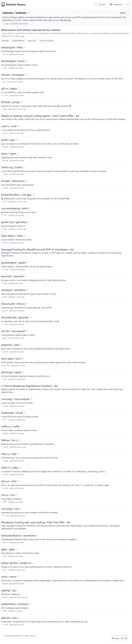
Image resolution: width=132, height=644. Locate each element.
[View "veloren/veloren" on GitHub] (29, 13)
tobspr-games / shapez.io (16, 563)
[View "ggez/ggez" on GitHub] (17, 549)
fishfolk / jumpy (10, 102)
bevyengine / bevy (12, 47)
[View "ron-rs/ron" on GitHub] (16, 495)
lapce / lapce (9, 154)
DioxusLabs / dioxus (13, 304)
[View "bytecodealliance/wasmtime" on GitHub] (37, 536)
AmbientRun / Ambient (15, 604)
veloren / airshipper (13, 75)
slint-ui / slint (9, 481)
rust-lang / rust (10, 509)
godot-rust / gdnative (14, 222)
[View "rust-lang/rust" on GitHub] (21, 509)
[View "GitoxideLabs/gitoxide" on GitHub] (30, 317)
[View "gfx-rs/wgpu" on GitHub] (19, 88)
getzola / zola (9, 618)
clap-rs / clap (9, 454)
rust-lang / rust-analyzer (15, 399)
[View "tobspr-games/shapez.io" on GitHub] (33, 563)
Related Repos (16, 4)
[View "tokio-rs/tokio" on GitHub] (20, 468)
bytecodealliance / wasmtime (18, 536)
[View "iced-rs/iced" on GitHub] (18, 126)
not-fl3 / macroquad (13, 331)
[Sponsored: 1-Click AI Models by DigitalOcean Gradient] (66, 389)
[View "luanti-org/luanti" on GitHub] (24, 167)
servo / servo (9, 577)
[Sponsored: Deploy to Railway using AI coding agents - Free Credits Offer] (66, 117)
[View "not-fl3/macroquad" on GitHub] (27, 331)
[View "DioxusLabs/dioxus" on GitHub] (27, 304)
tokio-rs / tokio (10, 468)
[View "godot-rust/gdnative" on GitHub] (28, 222)
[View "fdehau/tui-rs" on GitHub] (20, 440)
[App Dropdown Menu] (128, 5)
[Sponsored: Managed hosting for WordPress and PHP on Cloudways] (66, 252)
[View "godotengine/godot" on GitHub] (28, 263)
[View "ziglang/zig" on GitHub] (17, 590)
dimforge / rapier (11, 372)
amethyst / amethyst (13, 290)
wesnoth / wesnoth (13, 276)
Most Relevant (18, 41)
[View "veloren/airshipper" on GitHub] (26, 75)
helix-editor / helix (12, 236)
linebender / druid (12, 413)
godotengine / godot (13, 263)
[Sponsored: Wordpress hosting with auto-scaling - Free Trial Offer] (66, 525)
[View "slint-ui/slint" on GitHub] (18, 481)
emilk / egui (8, 140)
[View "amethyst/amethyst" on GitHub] (27, 290)
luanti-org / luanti (12, 167)
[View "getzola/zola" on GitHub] (19, 618)
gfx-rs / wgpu (9, 88)
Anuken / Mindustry (13, 181)
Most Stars (32, 41)
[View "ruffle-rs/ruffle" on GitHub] (21, 426)
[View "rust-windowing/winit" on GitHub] (30, 208)
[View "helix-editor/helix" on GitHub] (24, 236)
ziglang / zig (8, 590)
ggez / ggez (8, 549)
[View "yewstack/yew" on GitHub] (21, 345)
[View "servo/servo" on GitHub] (18, 577)
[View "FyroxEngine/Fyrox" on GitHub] (26, 61)
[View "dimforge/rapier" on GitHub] (23, 372)
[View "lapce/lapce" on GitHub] (18, 154)
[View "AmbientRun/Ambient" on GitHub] (30, 604)
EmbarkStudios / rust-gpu (16, 195)
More (125, 13)
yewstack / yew (10, 345)
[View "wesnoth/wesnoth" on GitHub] (26, 276)
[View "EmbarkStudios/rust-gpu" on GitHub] (33, 195)
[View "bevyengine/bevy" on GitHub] (24, 47)
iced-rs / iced (9, 126)
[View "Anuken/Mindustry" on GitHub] (26, 181)
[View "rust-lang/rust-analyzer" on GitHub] (32, 399)
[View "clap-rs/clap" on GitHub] (18, 454)
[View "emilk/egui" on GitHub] (17, 140)
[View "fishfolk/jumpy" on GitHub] (21, 102)
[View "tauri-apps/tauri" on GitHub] (23, 359)
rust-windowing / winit (14, 208)
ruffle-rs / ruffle (10, 426)
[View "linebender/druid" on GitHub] (24, 413)
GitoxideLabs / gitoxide (15, 317)
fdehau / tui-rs (10, 440)
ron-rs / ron (8, 495)
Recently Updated (47, 41)
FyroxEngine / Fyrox (13, 61)
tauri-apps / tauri (11, 359)
